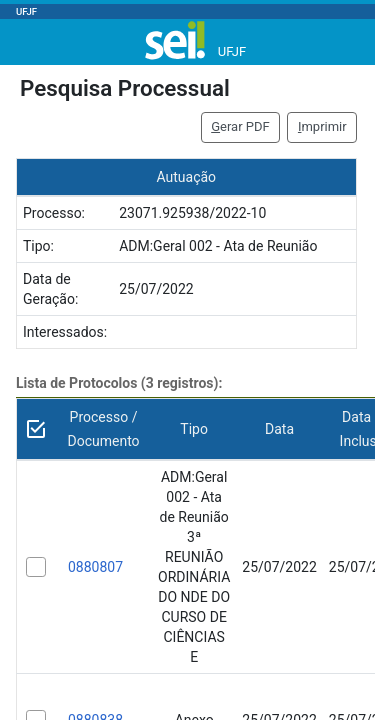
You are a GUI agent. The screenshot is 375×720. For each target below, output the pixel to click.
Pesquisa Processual (125, 88)
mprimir (322, 126)
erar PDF (240, 126)
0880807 (95, 567)
